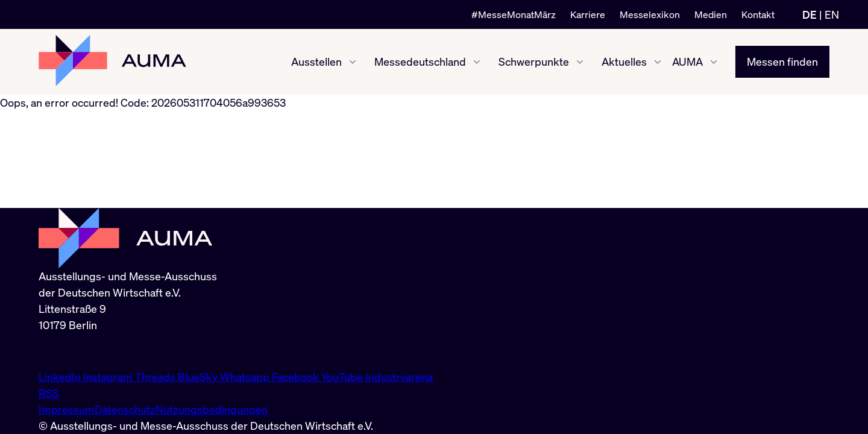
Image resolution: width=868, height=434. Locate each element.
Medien (711, 14)
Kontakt (758, 14)
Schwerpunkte (534, 61)
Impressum (67, 409)
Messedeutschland (420, 61)
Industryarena (399, 377)
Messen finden (782, 61)
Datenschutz (125, 409)
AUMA (687, 61)
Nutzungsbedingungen (212, 409)
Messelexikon (650, 14)
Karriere (588, 14)
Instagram (109, 377)
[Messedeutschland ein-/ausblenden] (477, 62)
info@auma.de (73, 351)
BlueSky (199, 377)
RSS (49, 393)
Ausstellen (316, 61)
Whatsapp (246, 377)
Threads (156, 377)
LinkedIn (61, 377)
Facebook (297, 377)
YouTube (343, 377)
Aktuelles (624, 61)
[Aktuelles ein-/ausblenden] (658, 62)
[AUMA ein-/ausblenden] (714, 62)
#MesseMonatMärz (514, 14)
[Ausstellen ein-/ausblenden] (353, 62)
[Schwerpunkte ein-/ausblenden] (580, 62)
